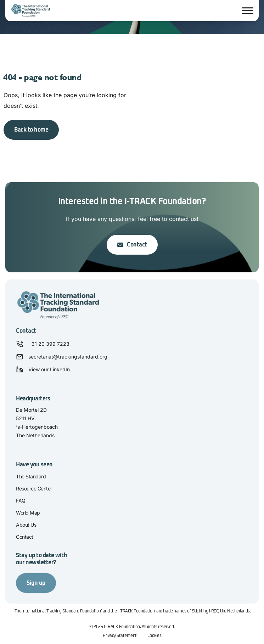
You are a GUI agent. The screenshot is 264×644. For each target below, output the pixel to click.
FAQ (21, 501)
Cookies (155, 636)
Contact (25, 537)
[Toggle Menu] (248, 11)
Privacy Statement (120, 636)
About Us (26, 525)
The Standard (31, 476)
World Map (28, 513)
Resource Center (34, 488)
